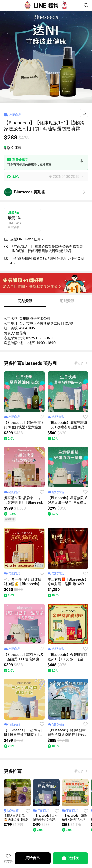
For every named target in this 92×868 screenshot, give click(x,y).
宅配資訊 (67, 301)
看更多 (79, 363)
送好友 (70, 858)
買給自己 (33, 858)
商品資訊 (25, 301)
